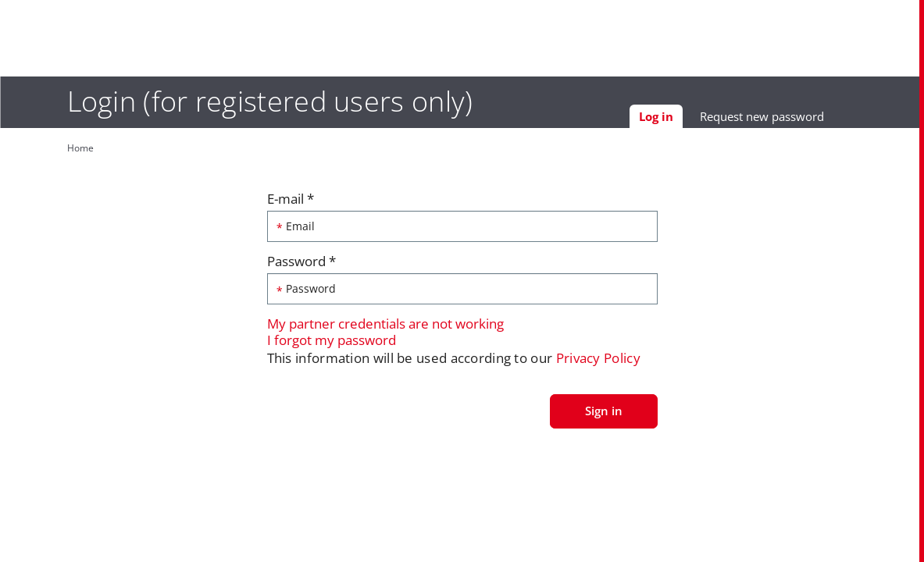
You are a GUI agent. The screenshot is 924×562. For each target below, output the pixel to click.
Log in (677, 122)
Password (301, 265)
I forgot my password (332, 343)
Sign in (604, 414)
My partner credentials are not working (385, 327)
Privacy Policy (598, 362)
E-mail (291, 202)
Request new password (778, 119)
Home (64, 148)
